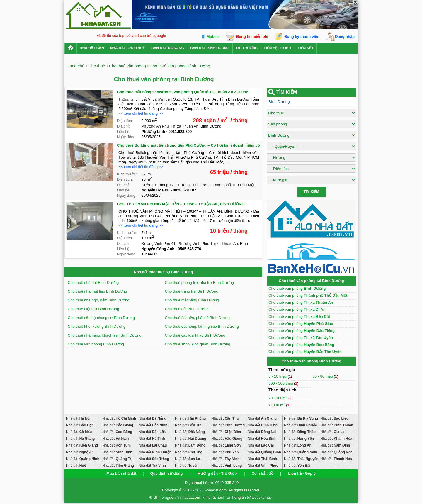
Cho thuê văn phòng (297, 288)
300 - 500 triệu (281, 383)
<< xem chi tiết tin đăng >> (141, 113)
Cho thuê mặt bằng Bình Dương (192, 300)
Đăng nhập (345, 37)
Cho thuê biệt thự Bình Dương (93, 309)
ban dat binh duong (210, 48)
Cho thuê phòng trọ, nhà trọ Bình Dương (199, 282)
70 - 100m (278, 398)
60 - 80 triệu (323, 376)
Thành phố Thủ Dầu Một (233, 185)
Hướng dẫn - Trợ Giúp (217, 473)
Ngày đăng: (127, 137)
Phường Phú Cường (193, 185)
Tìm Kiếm (311, 192)
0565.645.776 (190, 249)
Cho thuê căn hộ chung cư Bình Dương (101, 318)
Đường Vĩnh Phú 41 (159, 243)
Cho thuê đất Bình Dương (187, 309)
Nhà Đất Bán (92, 48)
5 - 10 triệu (278, 376)
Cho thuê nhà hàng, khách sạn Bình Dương (105, 335)
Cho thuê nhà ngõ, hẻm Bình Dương (98, 300)
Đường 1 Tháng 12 (158, 185)
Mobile (213, 37)
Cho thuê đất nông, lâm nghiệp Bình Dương (202, 326)
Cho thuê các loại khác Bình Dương (195, 335)
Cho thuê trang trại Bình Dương (192, 291)
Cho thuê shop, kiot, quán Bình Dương (198, 344)
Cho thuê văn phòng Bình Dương (96, 344)
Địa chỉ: (123, 126)
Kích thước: (127, 174)
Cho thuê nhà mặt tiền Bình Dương (97, 291)
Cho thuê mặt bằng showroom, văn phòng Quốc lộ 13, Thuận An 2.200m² (183, 92)
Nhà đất (78, 418)
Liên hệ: (124, 131)
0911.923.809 (180, 131)
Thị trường (247, 48)
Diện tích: (125, 121)
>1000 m (277, 405)
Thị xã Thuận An (185, 126)
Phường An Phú (155, 126)
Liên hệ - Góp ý (278, 48)
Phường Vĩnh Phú (193, 243)
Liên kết (306, 48)
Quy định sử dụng (166, 473)
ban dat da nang (168, 48)
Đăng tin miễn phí (252, 37)
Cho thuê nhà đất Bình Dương (93, 282)
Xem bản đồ (263, 473)
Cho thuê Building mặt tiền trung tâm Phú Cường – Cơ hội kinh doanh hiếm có (188, 145)
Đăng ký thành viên (302, 37)
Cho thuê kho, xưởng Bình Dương (97, 326)
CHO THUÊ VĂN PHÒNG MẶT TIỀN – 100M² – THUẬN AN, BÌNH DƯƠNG (181, 204)
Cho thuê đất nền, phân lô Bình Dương (198, 318)
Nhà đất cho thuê (128, 48)
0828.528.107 (185, 190)
